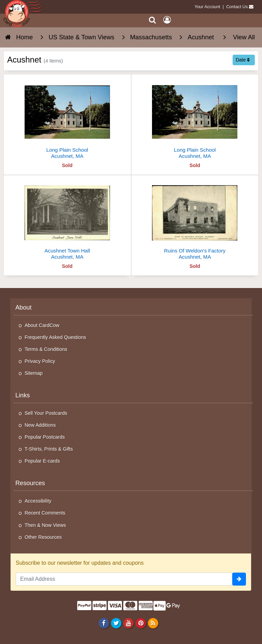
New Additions (40, 425)
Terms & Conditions (46, 349)
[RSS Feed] (153, 623)
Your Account (208, 7)
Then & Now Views (45, 525)
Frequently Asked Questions (55, 337)
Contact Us (237, 7)
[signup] (239, 579)
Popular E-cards (42, 461)
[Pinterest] (141, 623)
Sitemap (34, 373)
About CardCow (42, 325)
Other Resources (43, 537)
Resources (30, 483)
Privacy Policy (40, 361)
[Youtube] (128, 623)
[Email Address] (124, 579)
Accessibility (38, 501)
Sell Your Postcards (46, 413)
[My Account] (167, 20)
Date (243, 60)
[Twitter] (116, 623)
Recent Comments (45, 513)
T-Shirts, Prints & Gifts (49, 449)
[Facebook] (104, 623)
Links (23, 395)
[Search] (153, 20)
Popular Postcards (45, 437)
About (23, 307)
